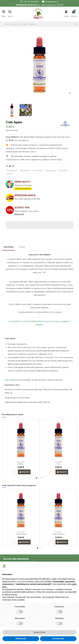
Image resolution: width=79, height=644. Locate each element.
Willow (21, 464)
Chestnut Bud (21, 534)
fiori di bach (38, 170)
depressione (25, 170)
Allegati (22, 247)
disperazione (50, 170)
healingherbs (12, 170)
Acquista (24, 472)
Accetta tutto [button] (58, 639)
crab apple (63, 170)
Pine (58, 464)
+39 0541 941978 (23, 189)
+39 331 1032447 (30, 2)
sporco (10, 174)
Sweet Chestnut (58, 534)
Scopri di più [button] (39, 632)
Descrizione (9, 247)
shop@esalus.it (50, 2)
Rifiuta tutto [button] (21, 639)
